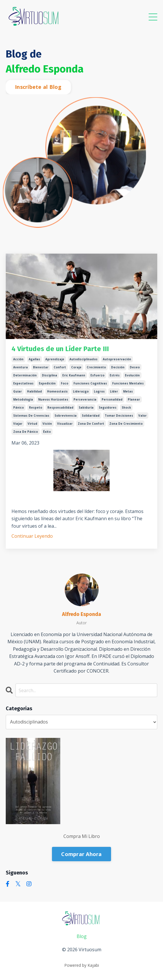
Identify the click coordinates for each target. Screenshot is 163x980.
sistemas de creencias (31, 416)
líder (114, 391)
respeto (36, 407)
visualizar (65, 424)
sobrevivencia (66, 416)
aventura (21, 367)
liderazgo (81, 391)
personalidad (112, 399)
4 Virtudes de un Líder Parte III (60, 349)
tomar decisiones (119, 416)
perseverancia (85, 399)
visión (47, 424)
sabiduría (86, 407)
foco (65, 383)
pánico (19, 407)
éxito (47, 432)
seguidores (108, 407)
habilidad (34, 391)
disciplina (50, 375)
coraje (76, 367)
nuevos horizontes (53, 399)
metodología (23, 399)
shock (126, 407)
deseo (135, 367)
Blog (82, 936)
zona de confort (91, 424)
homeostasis (57, 391)
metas (128, 391)
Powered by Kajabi (82, 965)
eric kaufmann (74, 375)
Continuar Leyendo (32, 536)
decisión (118, 367)
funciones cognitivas (90, 383)
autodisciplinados (84, 359)
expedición (47, 383)
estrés (115, 375)
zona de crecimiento (126, 424)
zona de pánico (26, 432)
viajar (18, 424)
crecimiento (96, 367)
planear (134, 399)
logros (99, 391)
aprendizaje (55, 359)
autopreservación (117, 359)
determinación (25, 375)
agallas (34, 359)
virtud (32, 424)
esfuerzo (97, 375)
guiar (18, 391)
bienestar (41, 367)
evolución (132, 375)
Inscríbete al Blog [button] (38, 87)
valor (142, 416)
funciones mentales (128, 383)
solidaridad (91, 416)
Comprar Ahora (81, 854)
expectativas (23, 383)
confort (60, 367)
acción (18, 359)
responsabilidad (60, 407)
